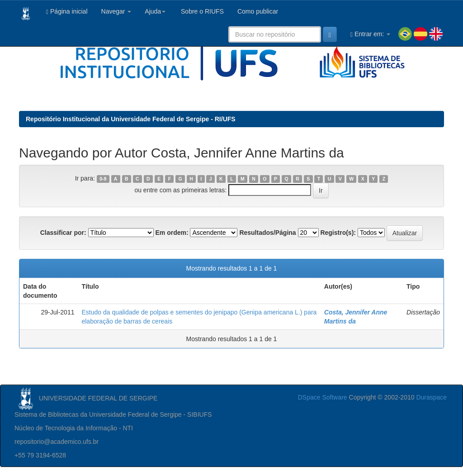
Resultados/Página (267, 233)
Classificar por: (63, 233)
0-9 (103, 179)
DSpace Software (323, 397)
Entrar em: (370, 34)
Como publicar (258, 11)
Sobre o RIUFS (201, 11)
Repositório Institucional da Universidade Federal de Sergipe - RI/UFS (131, 119)
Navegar (116, 11)
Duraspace (431, 397)
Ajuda (155, 11)
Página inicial (67, 12)
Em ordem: (172, 233)
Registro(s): (338, 233)
